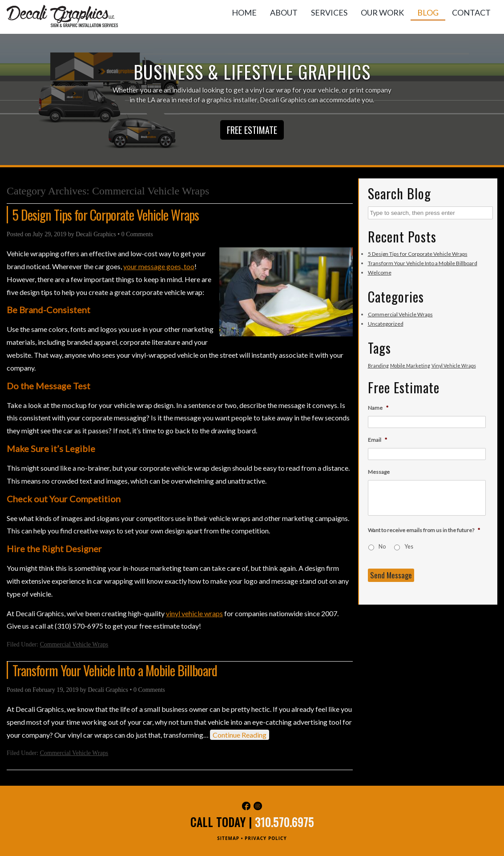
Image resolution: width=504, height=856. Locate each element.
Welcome (380, 273)
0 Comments (137, 234)
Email (377, 440)
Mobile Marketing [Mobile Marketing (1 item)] (410, 365)
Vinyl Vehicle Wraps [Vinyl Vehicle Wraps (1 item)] (454, 365)
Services (329, 12)
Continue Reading (240, 735)
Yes (409, 547)
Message (379, 472)
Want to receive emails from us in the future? (424, 530)
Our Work (382, 12)
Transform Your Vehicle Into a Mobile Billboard (115, 670)
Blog (428, 12)
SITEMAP (228, 838)
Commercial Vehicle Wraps (74, 644)
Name (378, 408)
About (284, 12)
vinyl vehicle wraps (194, 613)
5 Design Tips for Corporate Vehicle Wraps (106, 215)
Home (244, 12)
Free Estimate (252, 130)
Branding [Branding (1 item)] (378, 365)
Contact (471, 12)
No (382, 547)
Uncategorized (386, 324)
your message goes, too (159, 266)
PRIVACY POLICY (266, 838)
